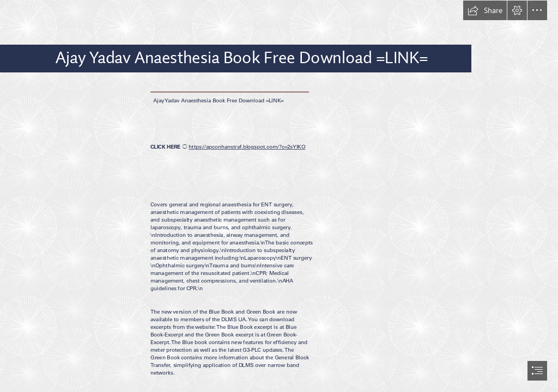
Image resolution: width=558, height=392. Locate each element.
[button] (485, 10)
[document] (279, 196)
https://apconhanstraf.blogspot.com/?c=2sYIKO (247, 147)
